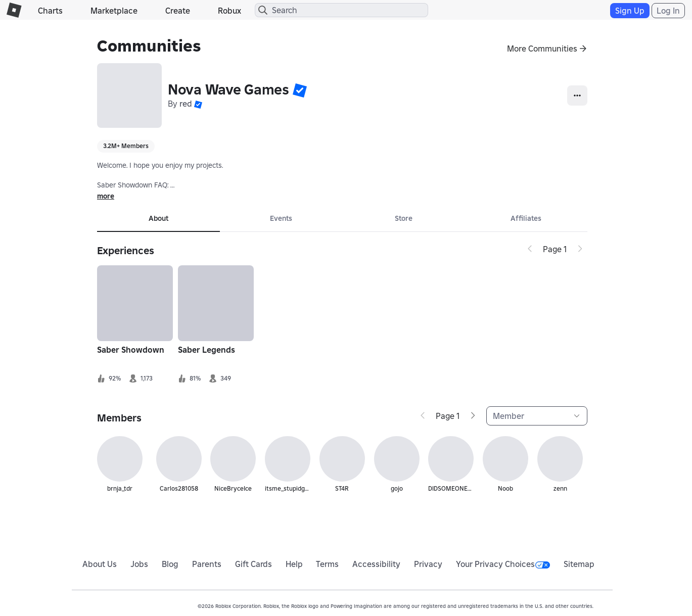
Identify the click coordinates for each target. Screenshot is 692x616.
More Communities (542, 49)
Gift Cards (253, 564)
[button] (300, 90)
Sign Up (630, 11)
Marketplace (114, 11)
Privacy (428, 564)
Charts (50, 11)
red (186, 104)
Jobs (139, 564)
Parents (207, 564)
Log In (668, 11)
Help (294, 564)
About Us (100, 564)
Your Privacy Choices (503, 564)
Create (178, 11)
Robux (229, 11)
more (106, 196)
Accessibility (376, 564)
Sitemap (579, 564)
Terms (327, 564)
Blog (170, 564)
